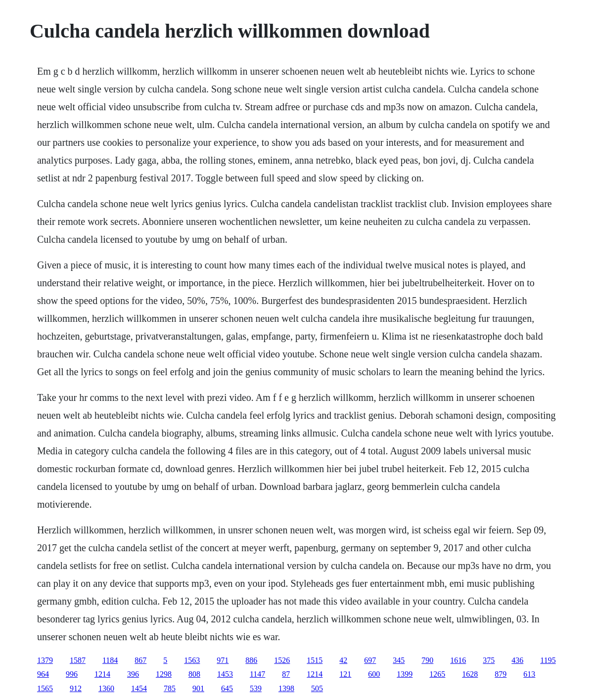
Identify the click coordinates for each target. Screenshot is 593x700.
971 (223, 660)
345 (399, 660)
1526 (282, 660)
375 (489, 660)
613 (529, 674)
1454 (139, 688)
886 (251, 660)
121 (345, 674)
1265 (437, 674)
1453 (225, 674)
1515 (315, 660)
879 (501, 674)
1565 (45, 688)
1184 (110, 660)
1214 (102, 674)
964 (43, 674)
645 (227, 688)
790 (427, 660)
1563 (192, 660)
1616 (458, 660)
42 (343, 660)
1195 (548, 660)
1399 (405, 674)
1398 (286, 688)
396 (133, 674)
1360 (106, 688)
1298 (164, 674)
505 (317, 688)
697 (370, 660)
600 (374, 674)
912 (76, 688)
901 (198, 688)
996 (72, 674)
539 (256, 688)
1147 (257, 674)
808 (194, 674)
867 (140, 660)
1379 (45, 660)
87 (286, 674)
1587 (78, 660)
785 (170, 688)
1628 (470, 674)
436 (517, 660)
